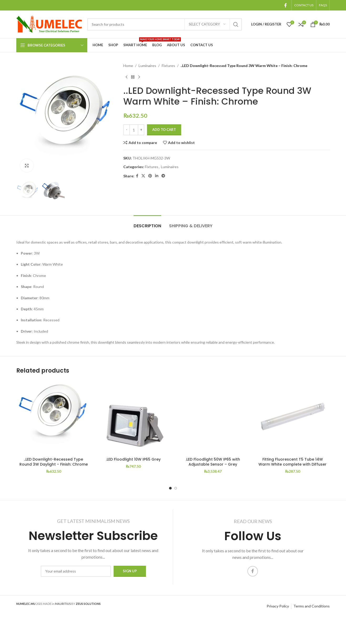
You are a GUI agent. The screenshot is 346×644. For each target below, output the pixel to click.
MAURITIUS (63, 604)
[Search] (165, 24)
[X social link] (143, 176)
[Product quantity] (134, 130)
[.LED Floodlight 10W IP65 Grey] (133, 417)
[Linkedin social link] (157, 176)
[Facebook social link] (286, 5)
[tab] (147, 223)
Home (128, 66)
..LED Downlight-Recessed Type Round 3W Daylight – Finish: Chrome (54, 462)
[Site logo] (49, 24)
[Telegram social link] (163, 176)
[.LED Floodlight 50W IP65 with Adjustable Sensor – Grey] (213, 417)
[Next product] (139, 77)
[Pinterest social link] (150, 176)
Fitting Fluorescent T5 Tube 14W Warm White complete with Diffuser (292, 462)
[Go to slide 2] (176, 488)
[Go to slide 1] (170, 488)
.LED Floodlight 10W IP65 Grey (133, 459)
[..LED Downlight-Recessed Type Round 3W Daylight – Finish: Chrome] (54, 417)
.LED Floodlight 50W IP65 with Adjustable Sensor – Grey (213, 462)
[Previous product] (126, 77)
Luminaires (147, 66)
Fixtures (168, 66)
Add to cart (164, 130)
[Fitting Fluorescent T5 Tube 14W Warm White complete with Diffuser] (292, 417)
